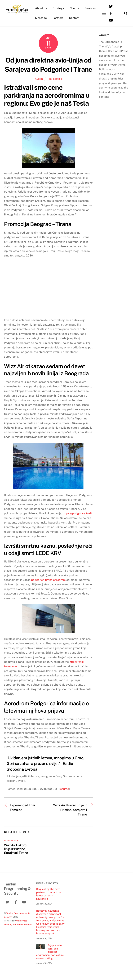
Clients (74, 8)
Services (90, 8)
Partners (58, 18)
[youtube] (111, 20)
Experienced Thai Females (23, 807)
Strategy (58, 8)
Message (41, 18)
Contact (74, 18)
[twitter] (111, 6)
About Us (41, 8)
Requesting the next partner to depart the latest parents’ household (49, 894)
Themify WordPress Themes (18, 924)
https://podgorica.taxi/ (77, 513)
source (65, 789)
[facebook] (111, 13)
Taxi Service (55, 79)
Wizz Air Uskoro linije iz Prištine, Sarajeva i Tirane (70, 810)
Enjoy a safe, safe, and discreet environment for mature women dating (50, 952)
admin (39, 79)
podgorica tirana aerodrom (48, 580)
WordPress (22, 921)
